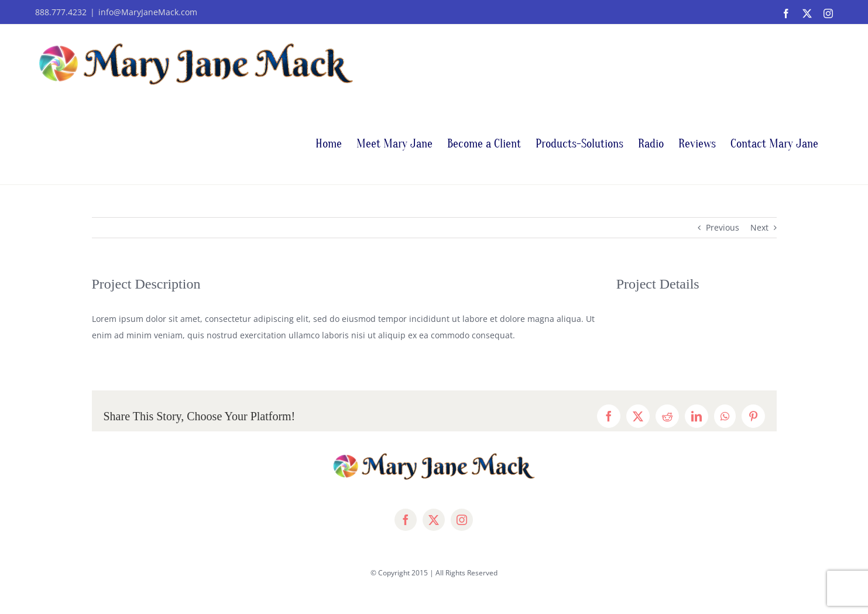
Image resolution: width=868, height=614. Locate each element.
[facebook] (406, 520)
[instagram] (462, 520)
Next (759, 227)
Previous (723, 227)
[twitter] (434, 520)
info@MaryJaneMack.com (148, 12)
